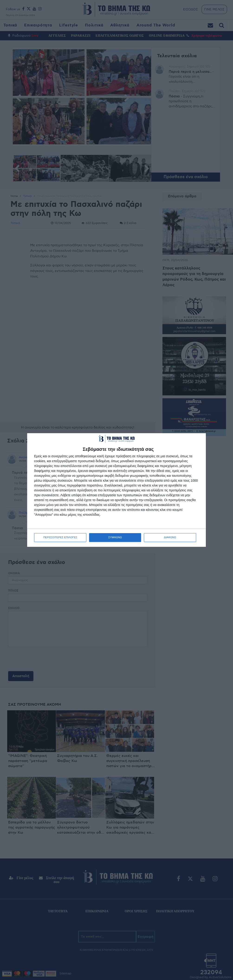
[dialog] (116, 490)
